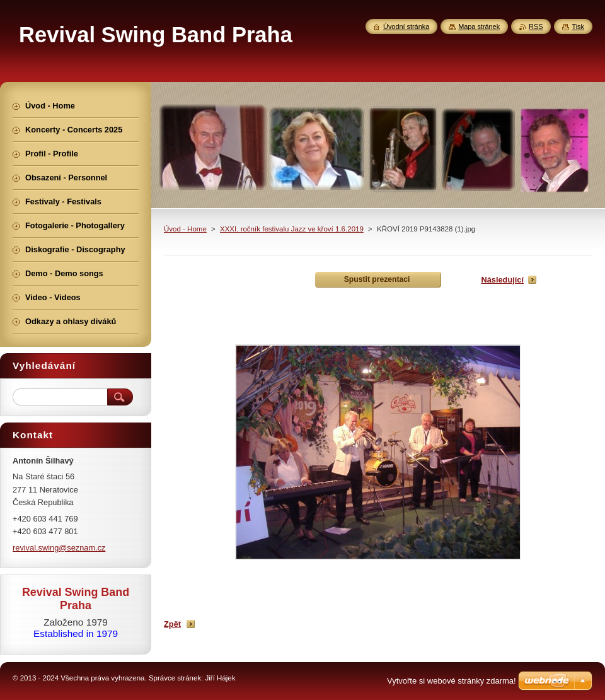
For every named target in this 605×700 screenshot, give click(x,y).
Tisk (578, 26)
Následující (502, 280)
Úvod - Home (185, 229)
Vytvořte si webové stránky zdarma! (452, 681)
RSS (536, 26)
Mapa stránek (479, 26)
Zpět (172, 624)
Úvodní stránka (406, 26)
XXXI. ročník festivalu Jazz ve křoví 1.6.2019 (292, 229)
